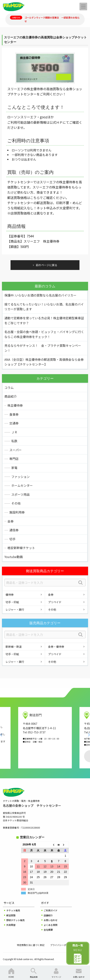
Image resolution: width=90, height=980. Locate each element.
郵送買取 (11, 915)
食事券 (14, 414)
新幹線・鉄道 (14, 647)
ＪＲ (14, 432)
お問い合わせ (51, 920)
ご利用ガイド (51, 910)
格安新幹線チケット (21, 548)
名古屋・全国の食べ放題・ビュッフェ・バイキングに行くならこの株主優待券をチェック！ (44, 334)
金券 (11, 521)
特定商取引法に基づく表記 (31, 945)
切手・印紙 (12, 602)
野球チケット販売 (16, 920)
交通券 (14, 423)
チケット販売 (13, 910)
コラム (9, 388)
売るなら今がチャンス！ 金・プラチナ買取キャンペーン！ (43, 348)
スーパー (16, 450)
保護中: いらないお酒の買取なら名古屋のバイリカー (40, 295)
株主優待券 (15, 405)
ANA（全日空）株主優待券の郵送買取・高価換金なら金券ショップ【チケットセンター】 (44, 362)
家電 (14, 468)
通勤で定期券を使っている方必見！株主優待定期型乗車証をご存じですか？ (44, 320)
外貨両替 (11, 925)
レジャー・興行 (15, 609)
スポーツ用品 (20, 494)
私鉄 (14, 441)
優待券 (10, 595)
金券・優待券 (56, 647)
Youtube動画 (14, 557)
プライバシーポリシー (62, 945)
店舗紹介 (48, 915)
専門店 (14, 459)
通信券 (14, 530)
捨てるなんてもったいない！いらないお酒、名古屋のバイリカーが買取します (44, 307)
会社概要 (48, 930)
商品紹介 (11, 396)
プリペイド (55, 602)
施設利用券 (17, 512)
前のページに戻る (47, 265)
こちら (35, 198)
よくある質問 (51, 925)
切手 (12, 539)
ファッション (20, 477)
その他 (16, 503)
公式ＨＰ (56, 122)
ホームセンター (22, 485)
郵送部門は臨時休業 (38, 893)
